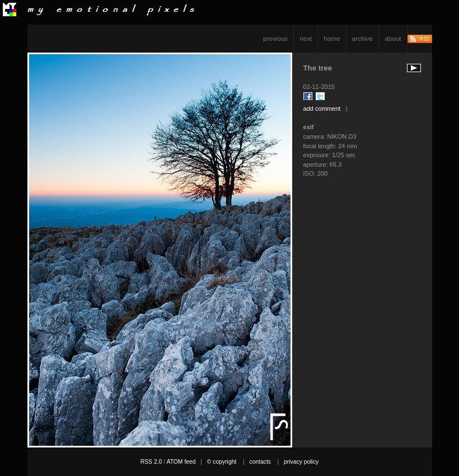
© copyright (222, 462)
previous (275, 38)
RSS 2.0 (151, 462)
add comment (322, 109)
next (306, 38)
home (332, 38)
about (393, 38)
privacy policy (301, 462)
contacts (260, 462)
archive (363, 38)
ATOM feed (181, 462)
